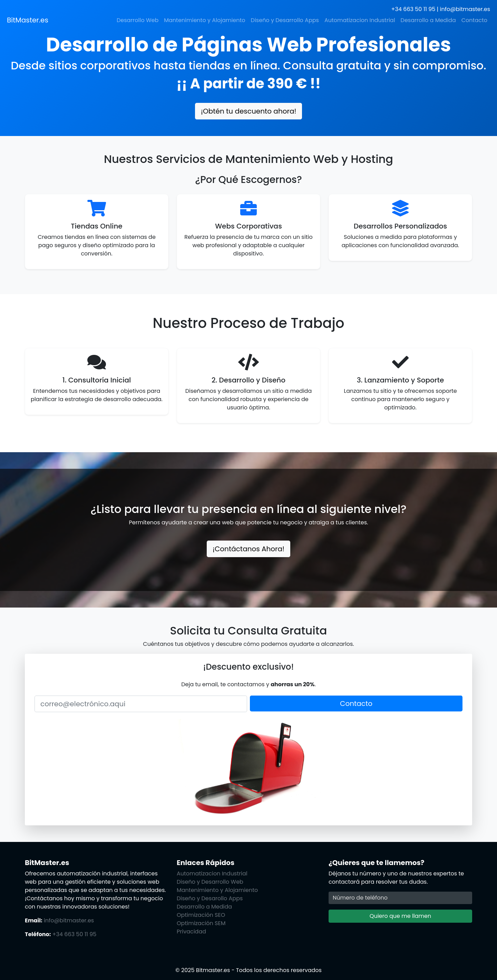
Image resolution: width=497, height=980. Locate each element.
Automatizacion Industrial (360, 20)
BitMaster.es (28, 20)
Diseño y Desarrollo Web (210, 882)
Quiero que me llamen (400, 916)
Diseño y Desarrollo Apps (285, 20)
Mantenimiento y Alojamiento (204, 20)
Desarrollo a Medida (428, 20)
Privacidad (191, 932)
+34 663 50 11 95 (413, 9)
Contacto (474, 20)
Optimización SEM (201, 923)
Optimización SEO (201, 915)
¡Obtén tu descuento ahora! (248, 111)
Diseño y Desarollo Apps (210, 898)
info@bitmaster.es (465, 9)
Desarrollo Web (138, 20)
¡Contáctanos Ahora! (248, 549)
